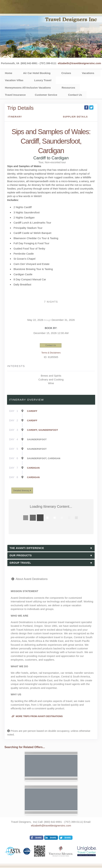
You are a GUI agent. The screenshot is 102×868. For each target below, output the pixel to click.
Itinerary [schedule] (15, 117)
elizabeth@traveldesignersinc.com (79, 63)
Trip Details (20, 108)
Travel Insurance (15, 95)
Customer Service (46, 95)
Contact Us (75, 95)
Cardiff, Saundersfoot (43, 430)
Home (9, 73)
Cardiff (32, 411)
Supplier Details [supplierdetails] (75, 117)
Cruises (66, 73)
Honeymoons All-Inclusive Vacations (28, 88)
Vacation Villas (14, 80)
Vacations (88, 73)
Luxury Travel (43, 80)
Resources (68, 88)
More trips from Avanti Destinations (37, 716)
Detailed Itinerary (22, 491)
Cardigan (33, 468)
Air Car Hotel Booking (37, 73)
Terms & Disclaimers (51, 353)
